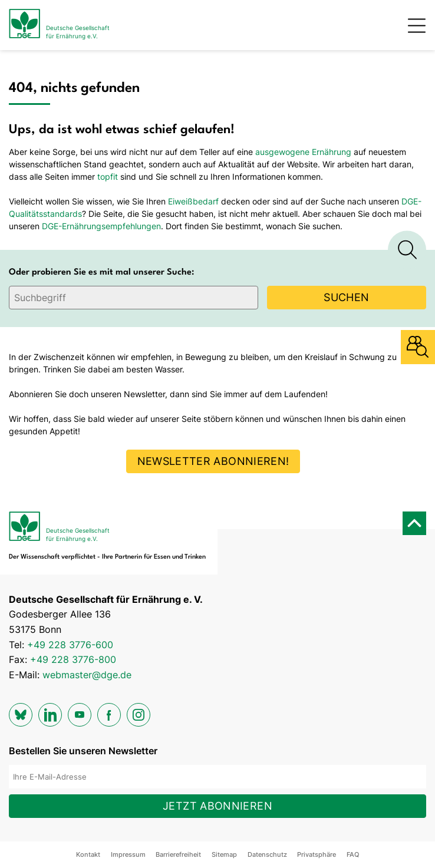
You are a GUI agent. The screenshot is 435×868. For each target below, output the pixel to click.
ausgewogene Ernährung (303, 152)
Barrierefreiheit (178, 854)
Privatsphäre (317, 854)
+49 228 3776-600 (70, 645)
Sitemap (224, 854)
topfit (108, 176)
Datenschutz (267, 854)
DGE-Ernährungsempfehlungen (101, 226)
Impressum (128, 854)
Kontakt (88, 854)
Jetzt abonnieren (218, 806)
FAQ (353, 854)
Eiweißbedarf (193, 201)
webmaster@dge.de (87, 675)
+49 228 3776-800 (73, 659)
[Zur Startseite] (59, 25)
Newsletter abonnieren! (213, 461)
